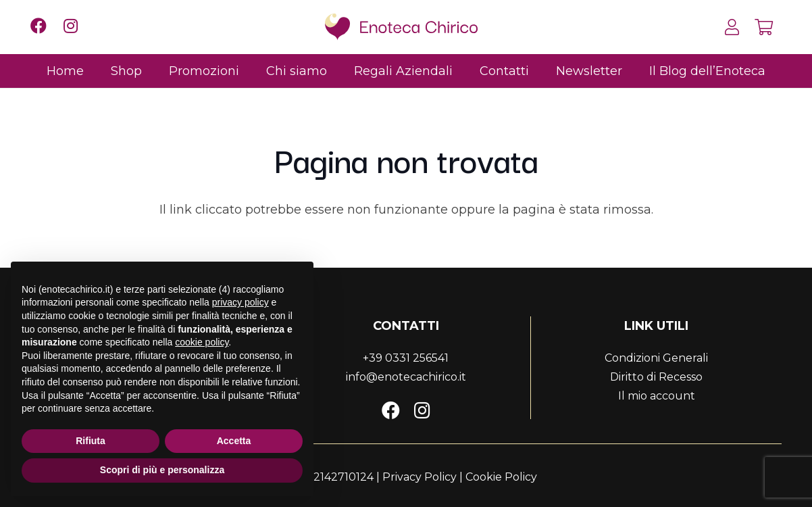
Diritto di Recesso (656, 377)
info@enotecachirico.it (406, 377)
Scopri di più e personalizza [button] (162, 470)
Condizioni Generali (656, 358)
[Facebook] (391, 410)
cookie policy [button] (202, 342)
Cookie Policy (501, 477)
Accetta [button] (234, 441)
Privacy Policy (420, 477)
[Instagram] (422, 410)
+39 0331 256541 (406, 358)
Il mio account (657, 396)
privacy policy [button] (240, 302)
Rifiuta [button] (91, 441)
